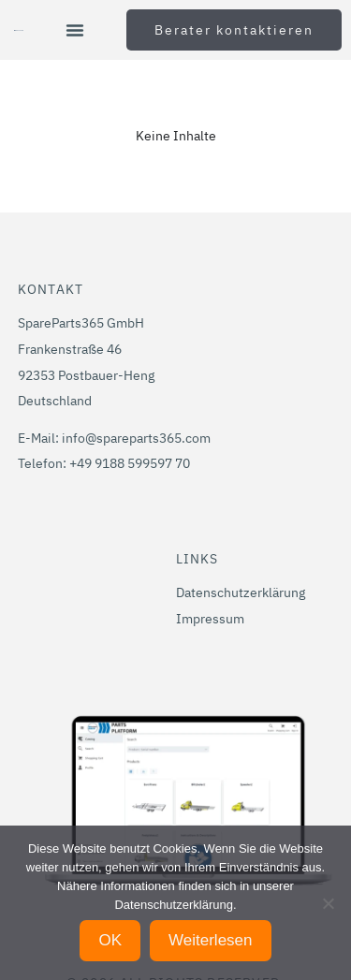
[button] (75, 30)
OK (110, 940)
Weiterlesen (210, 940)
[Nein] (328, 903)
